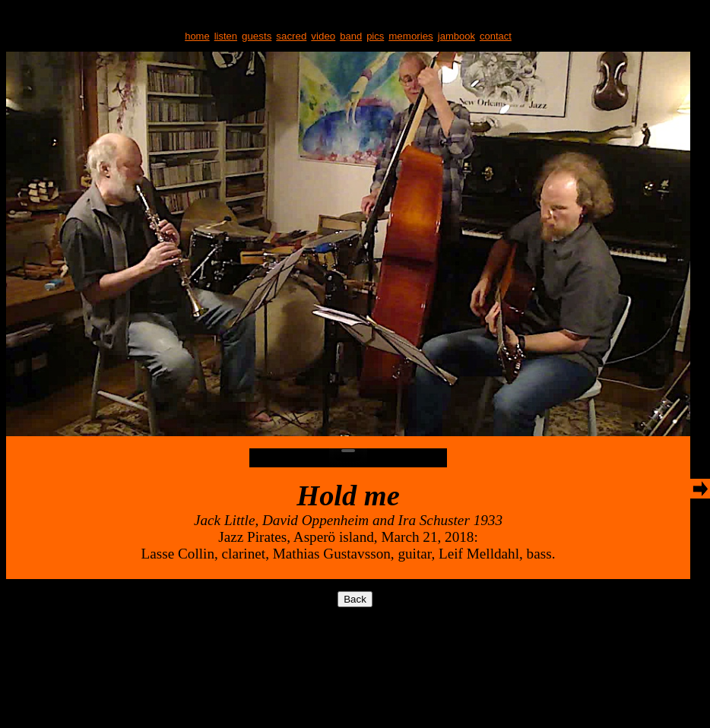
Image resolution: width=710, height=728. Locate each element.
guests (257, 36)
